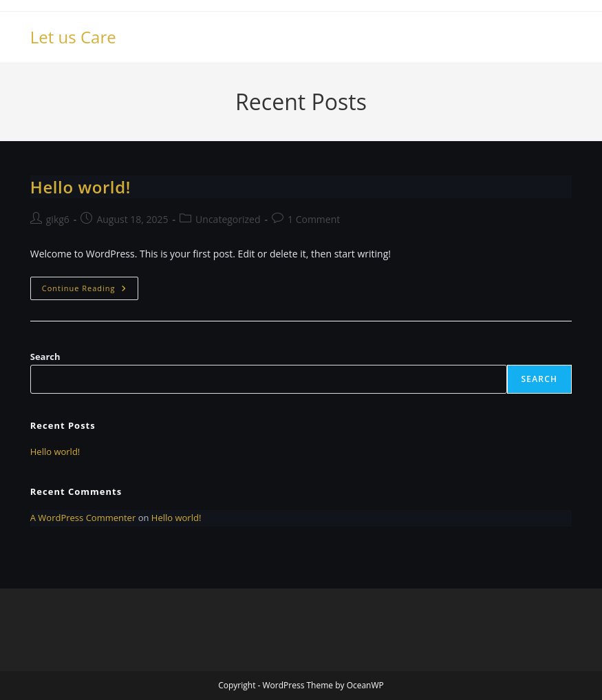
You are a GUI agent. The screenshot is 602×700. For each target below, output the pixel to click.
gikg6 (58, 219)
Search (45, 357)
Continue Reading (90, 291)
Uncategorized (228, 219)
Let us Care (73, 37)
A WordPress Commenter (83, 518)
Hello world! (80, 187)
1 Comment (314, 219)
